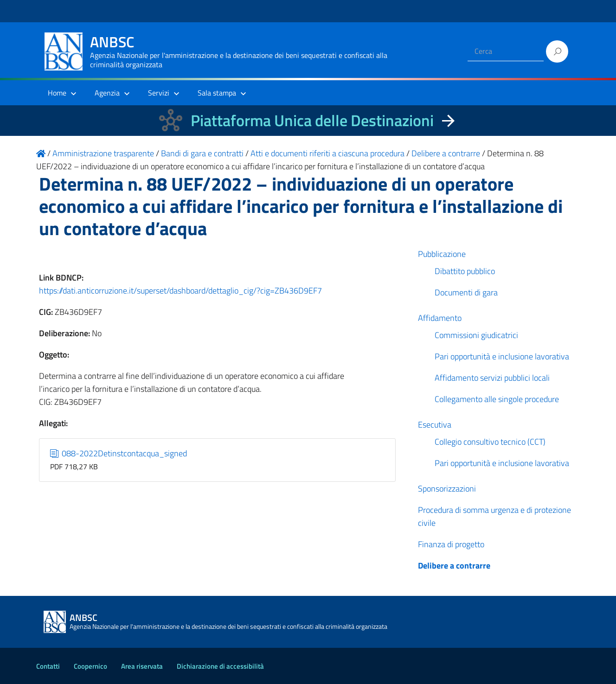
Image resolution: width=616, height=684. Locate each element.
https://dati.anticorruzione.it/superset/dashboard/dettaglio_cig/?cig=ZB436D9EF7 (180, 291)
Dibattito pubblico (465, 271)
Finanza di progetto (451, 544)
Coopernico (90, 666)
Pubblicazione (442, 254)
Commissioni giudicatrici (476, 335)
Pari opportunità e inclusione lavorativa (502, 356)
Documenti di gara (466, 292)
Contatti (48, 666)
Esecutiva (435, 425)
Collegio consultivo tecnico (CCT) (490, 442)
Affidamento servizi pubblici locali (492, 378)
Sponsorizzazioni (447, 489)
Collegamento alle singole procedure (497, 399)
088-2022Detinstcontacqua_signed (119, 453)
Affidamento (440, 318)
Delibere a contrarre (454, 566)
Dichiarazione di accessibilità (220, 666)
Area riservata (142, 666)
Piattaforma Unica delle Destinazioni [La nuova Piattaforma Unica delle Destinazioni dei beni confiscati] (312, 120)
